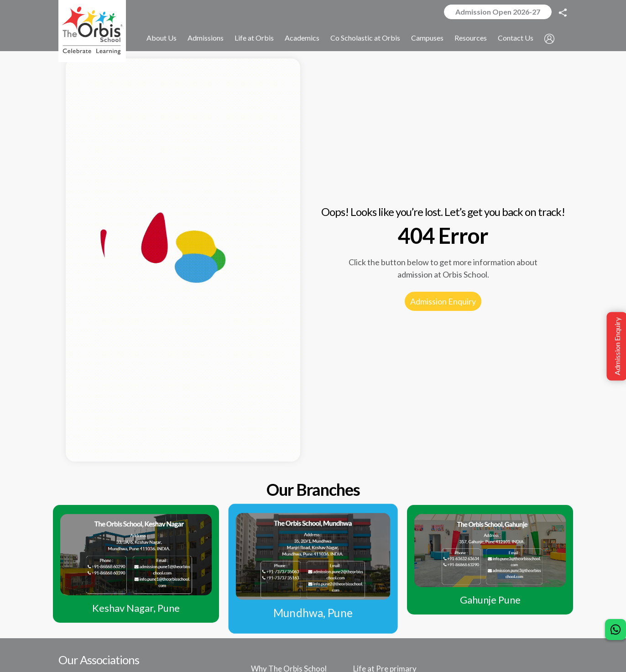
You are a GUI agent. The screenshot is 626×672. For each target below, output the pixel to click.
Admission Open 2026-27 (498, 12)
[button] (550, 39)
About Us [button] (162, 38)
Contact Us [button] (516, 38)
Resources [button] (471, 38)
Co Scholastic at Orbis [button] (366, 38)
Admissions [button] (206, 38)
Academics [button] (303, 38)
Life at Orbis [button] (255, 38)
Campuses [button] (428, 38)
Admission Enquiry (443, 301)
